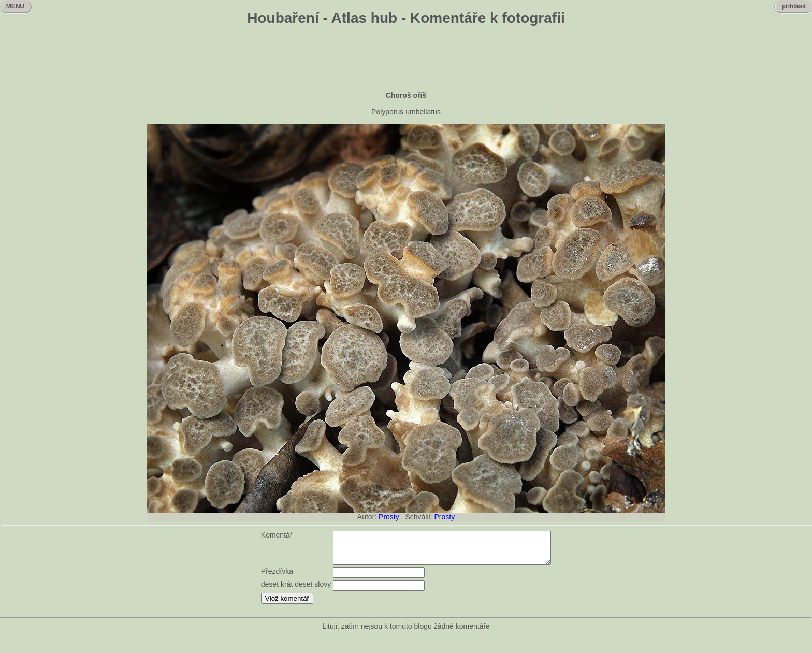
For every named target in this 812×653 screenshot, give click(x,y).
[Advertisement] (406, 60)
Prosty (389, 517)
